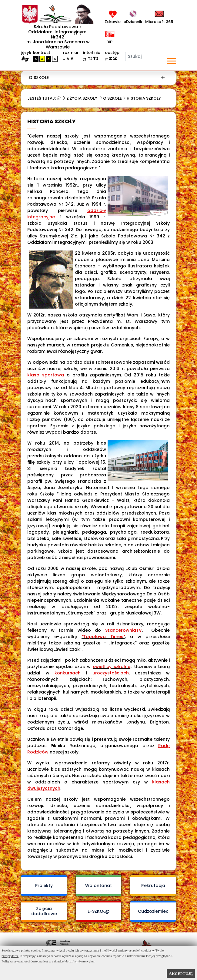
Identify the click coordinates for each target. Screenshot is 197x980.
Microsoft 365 (159, 22)
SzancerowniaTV (124, 630)
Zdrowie (113, 22)
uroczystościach (111, 673)
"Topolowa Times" (103, 637)
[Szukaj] (146, 56)
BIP (109, 42)
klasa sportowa (46, 375)
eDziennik (133, 22)
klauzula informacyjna (80, 961)
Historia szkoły (144, 98)
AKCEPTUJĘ (181, 973)
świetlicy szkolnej (112, 667)
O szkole (39, 78)
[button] (171, 60)
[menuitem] (97, 78)
